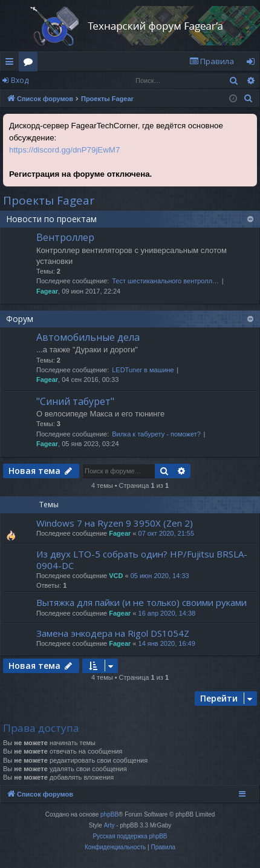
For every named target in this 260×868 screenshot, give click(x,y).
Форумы (31, 64)
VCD (116, 576)
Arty (109, 825)
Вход (20, 80)
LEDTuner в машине (143, 370)
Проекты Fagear (49, 200)
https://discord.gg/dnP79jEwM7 (64, 150)
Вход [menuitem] (253, 64)
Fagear (47, 291)
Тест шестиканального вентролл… (165, 281)
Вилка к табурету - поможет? (156, 434)
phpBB (109, 814)
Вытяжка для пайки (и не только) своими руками (141, 602)
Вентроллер (65, 237)
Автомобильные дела (88, 337)
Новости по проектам (51, 219)
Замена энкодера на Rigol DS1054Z (113, 633)
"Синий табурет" (75, 401)
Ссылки (12, 64)
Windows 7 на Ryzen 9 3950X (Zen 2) (115, 523)
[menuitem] (212, 61)
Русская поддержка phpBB (130, 836)
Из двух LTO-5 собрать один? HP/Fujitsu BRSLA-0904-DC (142, 560)
